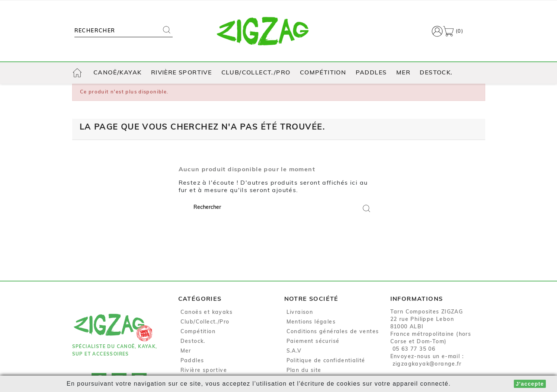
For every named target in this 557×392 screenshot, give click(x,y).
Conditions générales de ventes (333, 332)
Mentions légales (311, 322)
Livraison (300, 313)
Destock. (436, 73)
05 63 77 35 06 (414, 349)
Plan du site (304, 371)
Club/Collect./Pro (256, 73)
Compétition (323, 73)
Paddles (371, 73)
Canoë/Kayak (117, 73)
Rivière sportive (181, 73)
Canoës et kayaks (207, 313)
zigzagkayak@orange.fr (427, 364)
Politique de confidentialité (326, 361)
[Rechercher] (116, 31)
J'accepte (530, 384)
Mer (403, 73)
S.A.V (294, 351)
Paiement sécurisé (313, 342)
